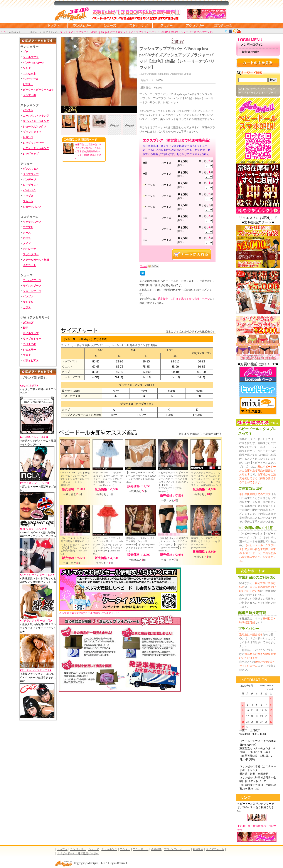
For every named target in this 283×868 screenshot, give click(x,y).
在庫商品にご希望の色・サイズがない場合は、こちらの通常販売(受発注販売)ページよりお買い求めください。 (88, 151)
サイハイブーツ (32, 286)
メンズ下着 (29, 95)
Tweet (144, 266)
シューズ (110, 25)
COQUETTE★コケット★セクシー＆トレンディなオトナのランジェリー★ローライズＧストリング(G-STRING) (75, 479)
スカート (28, 201)
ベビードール (31, 79)
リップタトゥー (32, 339)
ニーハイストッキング (36, 116)
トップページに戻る (53, 25)
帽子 (25, 328)
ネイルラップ (31, 333)
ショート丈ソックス (35, 127)
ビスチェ (28, 84)
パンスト (28, 110)
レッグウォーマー (33, 143)
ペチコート (29, 265)
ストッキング (138, 25)
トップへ (62, 849)
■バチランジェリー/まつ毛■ (36, 621)
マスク (27, 355)
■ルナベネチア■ (29, 386)
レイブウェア (31, 185)
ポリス (27, 238)
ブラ (25, 52)
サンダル (28, 302)
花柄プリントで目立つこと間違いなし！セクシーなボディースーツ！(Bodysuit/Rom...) (206, 543)
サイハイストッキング (36, 121)
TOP (2, 32)
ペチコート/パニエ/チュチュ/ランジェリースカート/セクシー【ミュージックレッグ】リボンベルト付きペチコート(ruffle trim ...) (108, 479)
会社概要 (156, 849)
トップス (28, 196)
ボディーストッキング (36, 148)
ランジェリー (82, 25)
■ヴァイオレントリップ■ (34, 483)
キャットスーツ (32, 222)
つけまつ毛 (29, 344)
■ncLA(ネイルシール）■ (34, 437)
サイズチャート (215, 849)
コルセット (29, 73)
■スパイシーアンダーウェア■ (37, 575)
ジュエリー (29, 350)
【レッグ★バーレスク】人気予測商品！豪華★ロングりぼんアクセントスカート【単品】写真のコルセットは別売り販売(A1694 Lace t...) (75, 546)
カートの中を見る (258, 63)
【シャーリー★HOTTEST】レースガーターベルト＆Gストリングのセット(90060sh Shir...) (141, 477)
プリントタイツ (32, 132)
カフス (27, 307)
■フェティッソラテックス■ (36, 670)
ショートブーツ (32, 291)
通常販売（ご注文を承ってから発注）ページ (184, 299)
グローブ (28, 322)
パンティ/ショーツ (34, 63)
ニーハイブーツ (32, 280)
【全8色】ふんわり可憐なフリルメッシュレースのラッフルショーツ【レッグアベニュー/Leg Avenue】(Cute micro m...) (174, 544)
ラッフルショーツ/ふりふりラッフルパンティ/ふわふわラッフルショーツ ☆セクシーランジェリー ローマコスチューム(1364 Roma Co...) (206, 479)
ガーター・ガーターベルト (39, 90)
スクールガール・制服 (36, 260)
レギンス (28, 137)
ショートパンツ (32, 207)
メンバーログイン (258, 45)
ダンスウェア (31, 169)
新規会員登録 (258, 52)
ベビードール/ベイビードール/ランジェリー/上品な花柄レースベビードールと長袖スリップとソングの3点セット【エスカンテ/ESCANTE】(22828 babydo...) (174, 482)
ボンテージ (252, 89)
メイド (27, 244)
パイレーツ (29, 249)
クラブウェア (31, 174)
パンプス (28, 297)
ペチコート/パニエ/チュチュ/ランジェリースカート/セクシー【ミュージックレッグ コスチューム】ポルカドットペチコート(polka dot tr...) (108, 546)
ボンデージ (29, 180)
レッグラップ (31, 154)
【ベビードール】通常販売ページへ (78, 853)
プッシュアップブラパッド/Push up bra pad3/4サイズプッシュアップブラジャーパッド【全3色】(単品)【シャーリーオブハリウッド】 (137, 32)
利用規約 (198, 849)
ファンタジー (31, 254)
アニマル (28, 227)
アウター (167, 25)
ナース (27, 233)
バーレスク (29, 190)
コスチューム (223, 25)
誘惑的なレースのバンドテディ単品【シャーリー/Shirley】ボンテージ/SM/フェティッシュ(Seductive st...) (140, 544)
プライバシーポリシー (177, 849)
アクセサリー (195, 25)
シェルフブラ (31, 57)
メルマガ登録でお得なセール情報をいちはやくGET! (120, 612)
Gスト (242, 89)
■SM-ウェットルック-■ (33, 529)
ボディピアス (31, 361)
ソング (27, 68)
